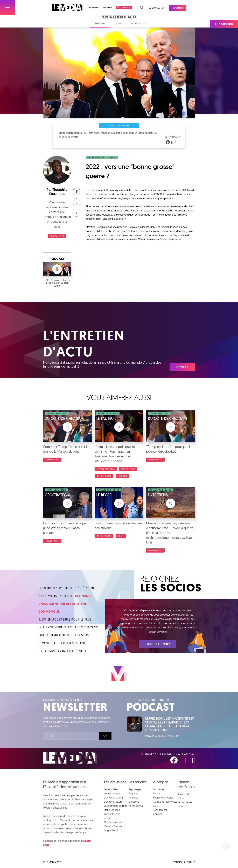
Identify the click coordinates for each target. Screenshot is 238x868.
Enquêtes (134, 793)
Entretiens (134, 802)
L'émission (100, 23)
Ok (105, 736)
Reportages (135, 789)
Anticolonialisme (106, 469)
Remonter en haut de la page (227, 846)
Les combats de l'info (116, 806)
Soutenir (178, 8)
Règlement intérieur (164, 798)
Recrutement (160, 810)
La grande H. (111, 830)
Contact (157, 814)
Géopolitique (128, 469)
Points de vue (136, 806)
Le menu (94, 8)
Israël (121, 536)
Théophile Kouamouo (58, 192)
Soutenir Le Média (184, 796)
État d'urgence (112, 810)
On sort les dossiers (115, 822)
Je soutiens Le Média (157, 644)
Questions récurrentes (165, 802)
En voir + (182, 367)
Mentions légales (184, 862)
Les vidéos (119, 23)
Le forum (107, 8)
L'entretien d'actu (119, 125)
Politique (123, 476)
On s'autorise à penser (112, 816)
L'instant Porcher (113, 826)
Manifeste (158, 789)
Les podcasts (139, 23)
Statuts (157, 793)
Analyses (133, 798)
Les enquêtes (111, 789)
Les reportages (112, 793)
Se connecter (156, 8)
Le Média (70, 758)
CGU (156, 806)
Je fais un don (224, 24)
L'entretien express (114, 802)
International (57, 236)
